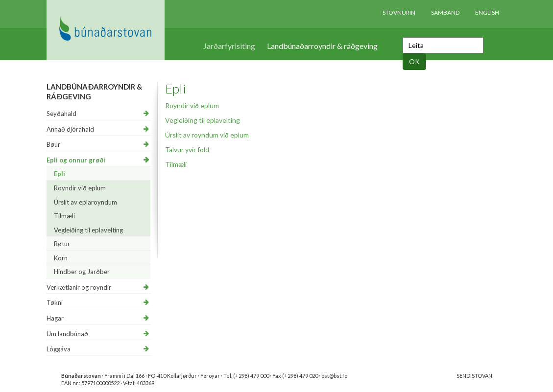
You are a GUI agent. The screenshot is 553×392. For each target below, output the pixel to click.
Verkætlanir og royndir (79, 287)
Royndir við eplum (80, 188)
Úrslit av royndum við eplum (207, 135)
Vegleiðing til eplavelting (88, 230)
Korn (61, 258)
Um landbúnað (67, 334)
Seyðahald (61, 114)
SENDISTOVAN (474, 376)
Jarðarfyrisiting (229, 46)
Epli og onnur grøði (76, 160)
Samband (445, 12)
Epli (60, 174)
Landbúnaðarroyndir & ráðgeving (322, 46)
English (487, 12)
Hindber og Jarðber (82, 272)
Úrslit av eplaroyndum (85, 202)
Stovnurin (399, 12)
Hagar (55, 318)
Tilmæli (64, 216)
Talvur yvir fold (187, 150)
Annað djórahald (70, 129)
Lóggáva (59, 349)
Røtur (62, 244)
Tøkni (55, 302)
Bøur (53, 144)
